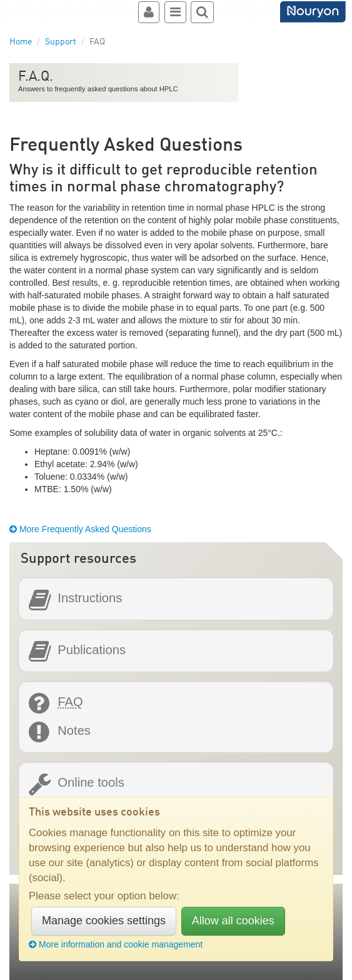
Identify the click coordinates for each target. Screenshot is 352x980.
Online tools (91, 783)
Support (61, 42)
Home (21, 42)
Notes (74, 731)
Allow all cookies (233, 921)
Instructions (90, 598)
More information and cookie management (116, 944)
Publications (92, 650)
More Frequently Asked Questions (80, 529)
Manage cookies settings (104, 921)
